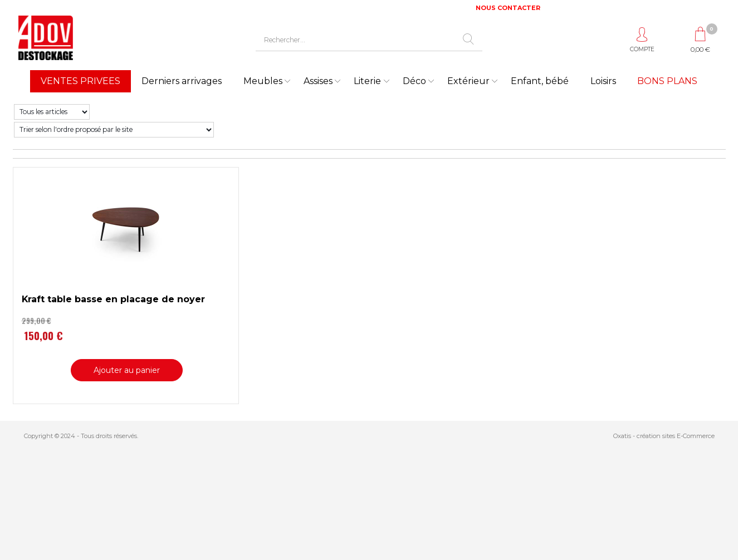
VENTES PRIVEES (80, 81)
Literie (367, 81)
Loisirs (603, 81)
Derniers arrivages (182, 81)
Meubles (263, 81)
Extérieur (468, 81)
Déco (414, 81)
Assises (318, 81)
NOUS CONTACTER (508, 8)
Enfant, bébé (540, 81)
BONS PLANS (667, 81)
